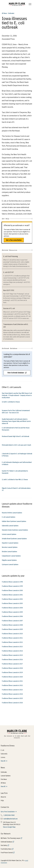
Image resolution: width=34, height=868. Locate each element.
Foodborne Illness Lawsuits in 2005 (12, 612)
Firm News (4, 779)
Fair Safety (4, 845)
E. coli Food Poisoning (11, 256)
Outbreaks (11, 13)
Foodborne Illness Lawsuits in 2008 (12, 625)
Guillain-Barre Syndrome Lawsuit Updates (14, 521)
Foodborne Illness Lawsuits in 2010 (12, 634)
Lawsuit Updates (6, 776)
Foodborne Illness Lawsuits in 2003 (12, 603)
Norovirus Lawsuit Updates (10, 547)
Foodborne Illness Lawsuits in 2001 (12, 595)
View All (3, 761)
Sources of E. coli (9, 308)
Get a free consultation (14, 240)
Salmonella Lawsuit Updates (10, 526)
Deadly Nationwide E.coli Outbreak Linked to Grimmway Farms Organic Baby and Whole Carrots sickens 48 (16, 421)
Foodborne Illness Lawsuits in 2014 (12, 651)
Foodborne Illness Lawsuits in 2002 (12, 599)
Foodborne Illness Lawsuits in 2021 (12, 681)
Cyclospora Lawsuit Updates (10, 564)
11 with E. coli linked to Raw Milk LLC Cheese (15, 480)
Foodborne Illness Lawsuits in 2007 (12, 621)
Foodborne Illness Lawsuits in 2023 (12, 690)
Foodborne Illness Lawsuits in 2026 (12, 703)
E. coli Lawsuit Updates (9, 517)
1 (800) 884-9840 (9, 815)
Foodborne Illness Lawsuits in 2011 (12, 638)
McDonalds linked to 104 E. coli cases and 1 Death (16, 445)
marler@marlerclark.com (10, 819)
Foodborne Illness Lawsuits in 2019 (12, 672)
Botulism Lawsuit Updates (9, 552)
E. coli (2, 750)
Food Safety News (6, 849)
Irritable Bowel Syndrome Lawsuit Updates (14, 539)
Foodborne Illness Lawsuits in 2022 (12, 685)
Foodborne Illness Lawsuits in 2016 (12, 660)
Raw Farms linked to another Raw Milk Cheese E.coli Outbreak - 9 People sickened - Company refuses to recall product (17, 395)
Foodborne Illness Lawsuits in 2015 (12, 655)
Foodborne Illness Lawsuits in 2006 (12, 616)
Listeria (3, 757)
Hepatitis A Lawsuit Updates (10, 543)
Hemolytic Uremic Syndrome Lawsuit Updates (15, 530)
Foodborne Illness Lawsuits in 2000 (12, 590)
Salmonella (4, 754)
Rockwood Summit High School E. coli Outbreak (15, 436)
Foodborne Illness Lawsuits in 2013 (12, 647)
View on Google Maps (9, 827)
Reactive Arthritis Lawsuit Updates (12, 513)
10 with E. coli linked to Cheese (11, 402)
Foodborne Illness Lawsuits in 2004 (12, 608)
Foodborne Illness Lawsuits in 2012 (12, 642)
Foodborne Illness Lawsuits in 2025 (12, 698)
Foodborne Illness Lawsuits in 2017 (12, 664)
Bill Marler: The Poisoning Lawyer (10, 838)
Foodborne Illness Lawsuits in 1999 (12, 586)
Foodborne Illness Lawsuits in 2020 (12, 677)
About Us (3, 797)
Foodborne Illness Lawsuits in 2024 (12, 694)
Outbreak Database (6, 842)
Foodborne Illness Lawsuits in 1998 (12, 582)
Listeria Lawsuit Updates (9, 534)
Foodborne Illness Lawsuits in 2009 (12, 629)
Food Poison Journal (7, 853)
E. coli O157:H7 (8, 272)
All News (4, 13)
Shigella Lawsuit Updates (9, 560)
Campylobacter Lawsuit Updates (11, 556)
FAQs (2, 800)
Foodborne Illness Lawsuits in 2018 (12, 668)
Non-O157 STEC (9, 290)
